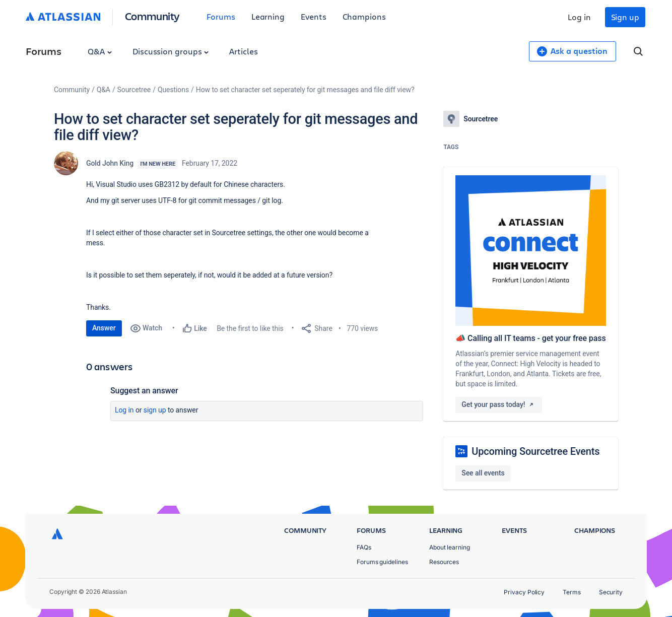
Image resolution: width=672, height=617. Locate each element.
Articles (243, 51)
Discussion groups (171, 51)
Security (611, 592)
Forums (221, 16)
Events (314, 16)
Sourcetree (134, 90)
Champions (364, 16)
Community (152, 16)
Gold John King (110, 163)
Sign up (625, 17)
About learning (450, 547)
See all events (483, 473)
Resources (444, 562)
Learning (268, 16)
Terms (572, 592)
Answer (104, 328)
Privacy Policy (524, 592)
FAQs (364, 547)
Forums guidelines (382, 562)
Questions (173, 90)
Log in (579, 17)
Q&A (100, 51)
